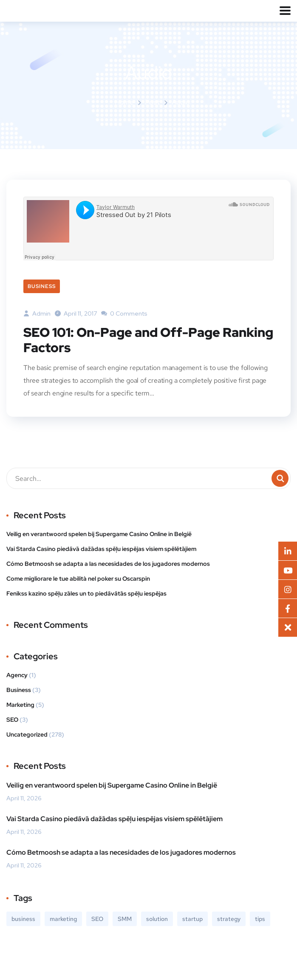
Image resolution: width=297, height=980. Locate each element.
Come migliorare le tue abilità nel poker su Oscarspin (78, 579)
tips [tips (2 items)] (260, 919)
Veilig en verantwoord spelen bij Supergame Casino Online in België (99, 534)
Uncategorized (27, 734)
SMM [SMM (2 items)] (125, 919)
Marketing (20, 705)
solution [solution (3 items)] (157, 919)
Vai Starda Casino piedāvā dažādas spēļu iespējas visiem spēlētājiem (101, 549)
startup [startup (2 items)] (192, 919)
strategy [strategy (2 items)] (229, 919)
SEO (12, 720)
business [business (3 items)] (23, 919)
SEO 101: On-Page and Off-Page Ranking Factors (148, 340)
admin (37, 313)
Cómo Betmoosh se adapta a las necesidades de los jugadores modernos (108, 564)
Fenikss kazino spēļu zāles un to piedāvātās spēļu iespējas (86, 593)
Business (42, 286)
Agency (17, 675)
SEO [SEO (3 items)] (97, 919)
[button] (288, 627)
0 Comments (124, 313)
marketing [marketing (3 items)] (63, 919)
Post (153, 102)
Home (124, 102)
